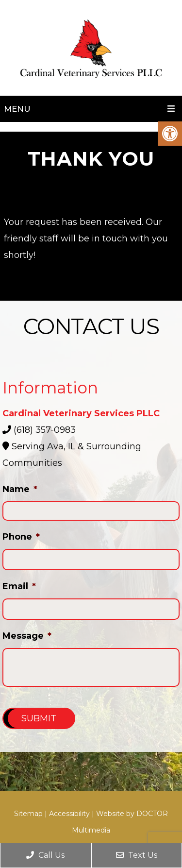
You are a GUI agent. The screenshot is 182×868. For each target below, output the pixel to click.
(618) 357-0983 (45, 430)
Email (19, 586)
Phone (21, 537)
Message (27, 636)
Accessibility (69, 814)
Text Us (137, 855)
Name (20, 489)
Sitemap (28, 814)
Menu (17, 109)
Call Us (45, 855)
